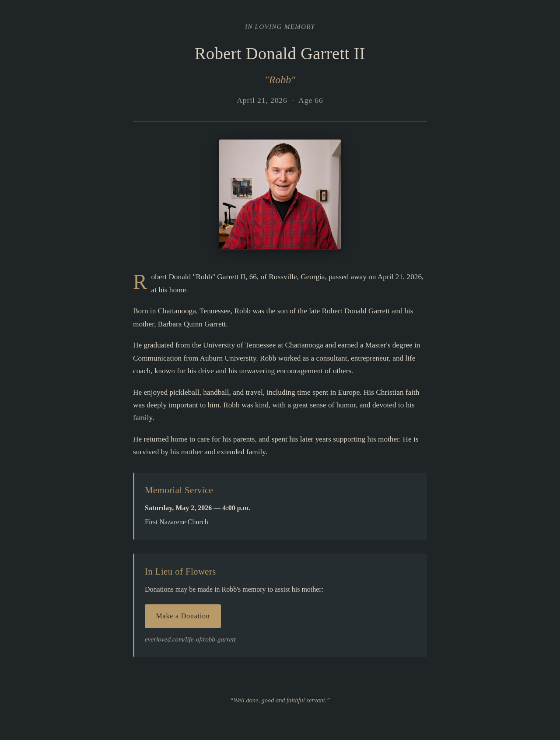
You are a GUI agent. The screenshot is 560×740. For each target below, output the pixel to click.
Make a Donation (183, 616)
